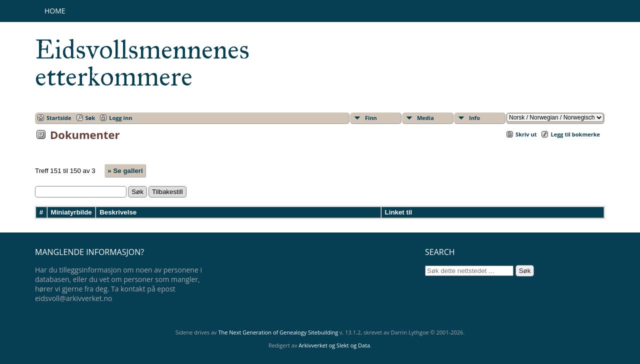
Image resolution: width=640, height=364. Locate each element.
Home (55, 11)
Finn (371, 118)
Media (425, 118)
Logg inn (120, 118)
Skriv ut (526, 134)
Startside (59, 118)
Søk (90, 118)
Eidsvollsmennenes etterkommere (142, 63)
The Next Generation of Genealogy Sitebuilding (278, 332)
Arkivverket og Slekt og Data (334, 345)
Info (474, 118)
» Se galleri (125, 171)
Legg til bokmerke (575, 134)
